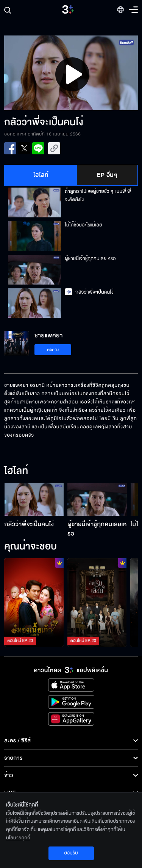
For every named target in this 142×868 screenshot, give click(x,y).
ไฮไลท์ (41, 175)
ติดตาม (53, 350)
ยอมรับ (71, 853)
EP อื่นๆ (107, 175)
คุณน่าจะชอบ (30, 547)
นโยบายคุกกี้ (18, 838)
